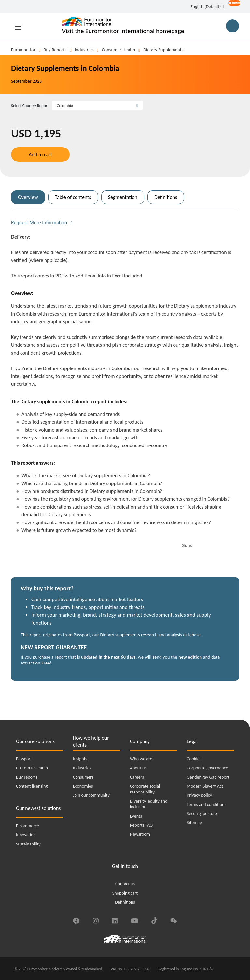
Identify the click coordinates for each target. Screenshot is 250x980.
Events (136, 816)
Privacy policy (199, 795)
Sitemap (194, 823)
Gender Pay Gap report (208, 777)
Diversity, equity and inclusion (149, 804)
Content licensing (32, 786)
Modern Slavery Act (205, 786)
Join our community (91, 795)
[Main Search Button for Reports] (232, 26)
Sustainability (28, 844)
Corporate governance (207, 768)
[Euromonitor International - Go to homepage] (123, 26)
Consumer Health (118, 50)
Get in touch (125, 866)
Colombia (65, 105)
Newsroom (140, 834)
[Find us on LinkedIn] (115, 920)
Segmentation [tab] (123, 197)
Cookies (194, 759)
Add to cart (40, 155)
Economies (83, 786)
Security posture (202, 813)
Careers (137, 777)
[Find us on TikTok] (154, 920)
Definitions (125, 902)
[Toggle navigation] (18, 26)
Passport (24, 759)
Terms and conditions (207, 804)
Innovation (26, 835)
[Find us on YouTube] (135, 920)
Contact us (125, 884)
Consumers (83, 777)
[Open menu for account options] (232, 7)
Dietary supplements (163, 50)
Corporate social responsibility (145, 789)
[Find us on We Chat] (174, 920)
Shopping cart (125, 893)
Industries (84, 50)
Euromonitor (23, 50)
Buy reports (55, 50)
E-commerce (28, 826)
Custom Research (32, 768)
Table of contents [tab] (73, 197)
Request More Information (39, 222)
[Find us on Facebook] (76, 920)
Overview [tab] (28, 197)
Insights (80, 759)
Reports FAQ (141, 825)
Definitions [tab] (166, 197)
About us (138, 768)
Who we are (141, 759)
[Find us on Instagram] (96, 920)
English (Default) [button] (206, 7)
